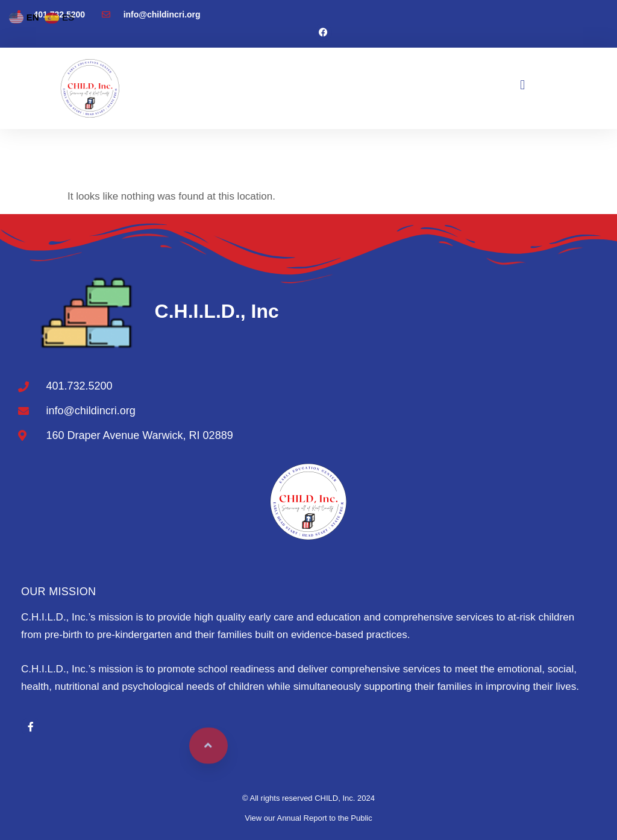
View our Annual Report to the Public (308, 818)
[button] (523, 85)
